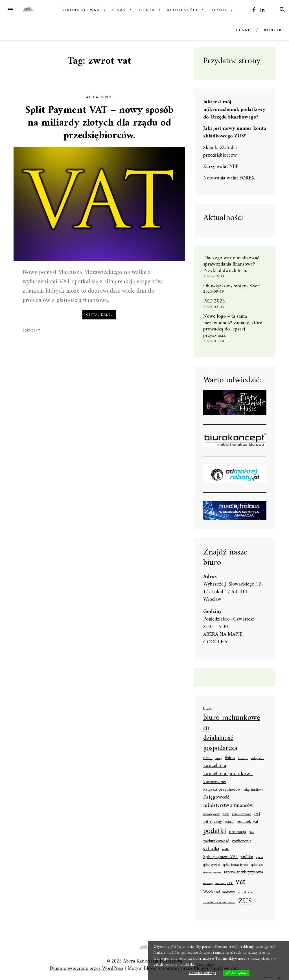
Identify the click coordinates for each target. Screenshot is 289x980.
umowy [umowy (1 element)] (208, 883)
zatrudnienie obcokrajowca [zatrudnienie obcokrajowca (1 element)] (219, 903)
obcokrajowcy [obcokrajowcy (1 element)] (211, 814)
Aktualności (182, 10)
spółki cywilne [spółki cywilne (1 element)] (212, 865)
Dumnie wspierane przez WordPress (87, 969)
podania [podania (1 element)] (229, 822)
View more (205, 965)
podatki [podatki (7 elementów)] (215, 831)
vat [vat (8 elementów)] (241, 882)
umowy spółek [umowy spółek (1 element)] (224, 883)
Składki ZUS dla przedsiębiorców (220, 152)
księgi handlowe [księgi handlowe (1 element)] (253, 790)
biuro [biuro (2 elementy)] (208, 709)
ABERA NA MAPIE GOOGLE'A (223, 638)
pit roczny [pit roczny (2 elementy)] (213, 822)
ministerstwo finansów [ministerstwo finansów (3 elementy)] (228, 805)
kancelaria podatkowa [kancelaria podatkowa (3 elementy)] (228, 774)
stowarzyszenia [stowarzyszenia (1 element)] (212, 873)
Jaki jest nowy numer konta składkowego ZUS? (235, 132)
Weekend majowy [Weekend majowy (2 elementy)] (219, 893)
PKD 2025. (215, 301)
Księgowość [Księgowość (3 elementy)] (216, 797)
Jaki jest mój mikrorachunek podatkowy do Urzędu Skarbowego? (234, 110)
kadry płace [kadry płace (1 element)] (257, 758)
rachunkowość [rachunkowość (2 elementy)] (216, 841)
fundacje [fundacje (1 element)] (243, 758)
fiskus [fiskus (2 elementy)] (230, 758)
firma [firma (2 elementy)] (208, 758)
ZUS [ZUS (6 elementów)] (245, 902)
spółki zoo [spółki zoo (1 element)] (257, 865)
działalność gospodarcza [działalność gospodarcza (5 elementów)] (220, 744)
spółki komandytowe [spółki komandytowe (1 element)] (236, 865)
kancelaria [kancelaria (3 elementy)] (215, 766)
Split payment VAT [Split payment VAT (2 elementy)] (221, 857)
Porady (218, 10)
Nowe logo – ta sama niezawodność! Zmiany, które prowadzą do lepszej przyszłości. (233, 326)
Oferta (146, 10)
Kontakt (274, 30)
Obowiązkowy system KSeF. (234, 286)
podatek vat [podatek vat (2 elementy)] (247, 822)
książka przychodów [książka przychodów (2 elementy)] (222, 790)
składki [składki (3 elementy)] (211, 849)
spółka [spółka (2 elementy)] (247, 857)
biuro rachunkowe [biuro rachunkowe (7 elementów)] (232, 718)
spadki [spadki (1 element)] (226, 850)
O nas (119, 10)
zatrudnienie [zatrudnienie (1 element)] (246, 893)
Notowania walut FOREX (229, 178)
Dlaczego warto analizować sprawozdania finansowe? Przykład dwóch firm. (231, 264)
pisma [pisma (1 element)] (226, 814)
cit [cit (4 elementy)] (206, 729)
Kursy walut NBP (221, 167)
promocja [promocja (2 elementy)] (237, 832)
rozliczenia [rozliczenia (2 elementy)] (242, 841)
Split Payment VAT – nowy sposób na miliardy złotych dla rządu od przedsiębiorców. (99, 123)
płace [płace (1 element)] (251, 832)
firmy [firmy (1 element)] (219, 758)
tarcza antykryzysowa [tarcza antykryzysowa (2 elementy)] (243, 872)
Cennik (244, 30)
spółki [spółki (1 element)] (260, 858)
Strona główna (81, 10)
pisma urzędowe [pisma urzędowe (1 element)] (242, 814)
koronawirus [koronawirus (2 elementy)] (214, 782)
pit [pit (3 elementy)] (257, 814)
